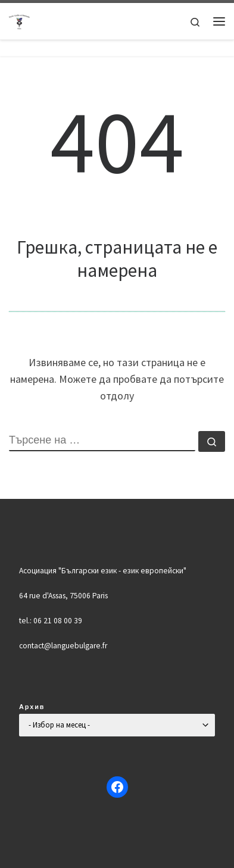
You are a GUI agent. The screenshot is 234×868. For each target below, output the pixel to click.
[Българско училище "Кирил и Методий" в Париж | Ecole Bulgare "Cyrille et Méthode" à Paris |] (20, 20)
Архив (32, 707)
